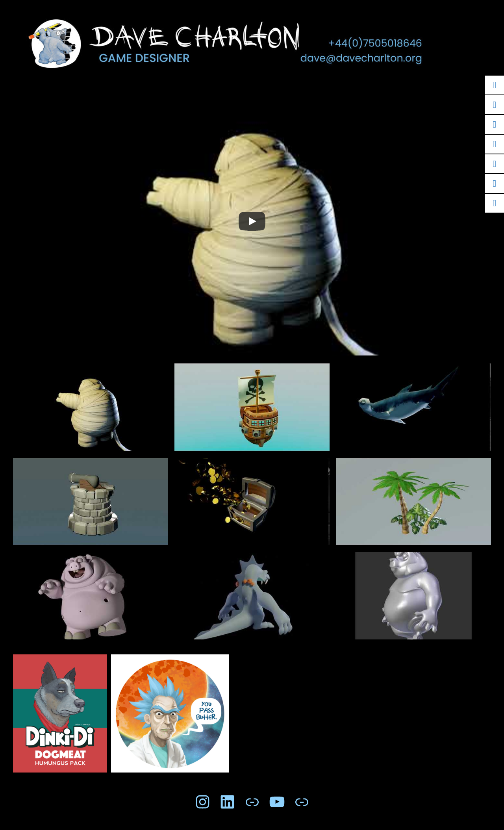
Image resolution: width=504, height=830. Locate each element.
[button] (91, 411)
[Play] (252, 221)
